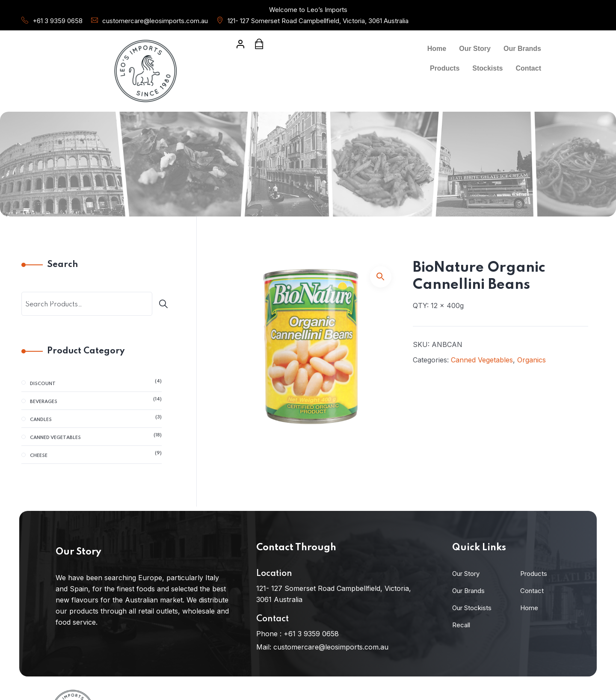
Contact (528, 68)
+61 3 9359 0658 (58, 21)
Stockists (487, 68)
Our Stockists (472, 608)
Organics (532, 360)
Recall (461, 625)
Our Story (475, 49)
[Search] (166, 304)
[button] (381, 277)
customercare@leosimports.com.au (155, 21)
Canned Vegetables (482, 360)
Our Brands (522, 49)
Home (437, 49)
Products (445, 68)
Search (62, 265)
